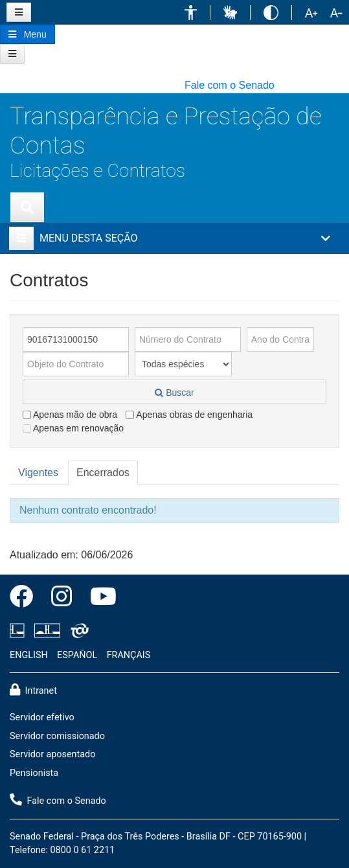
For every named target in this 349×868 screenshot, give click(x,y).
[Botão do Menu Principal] (28, 34)
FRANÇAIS (129, 655)
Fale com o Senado (230, 85)
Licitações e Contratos (97, 171)
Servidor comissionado (57, 736)
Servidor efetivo (42, 717)
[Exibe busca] (27, 207)
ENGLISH (29, 655)
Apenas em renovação (73, 428)
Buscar (174, 393)
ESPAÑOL (77, 655)
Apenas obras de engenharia (189, 415)
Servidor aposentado (52, 754)
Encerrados (103, 473)
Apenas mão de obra (70, 415)
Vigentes (38, 473)
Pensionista (34, 773)
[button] (191, 13)
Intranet (33, 690)
